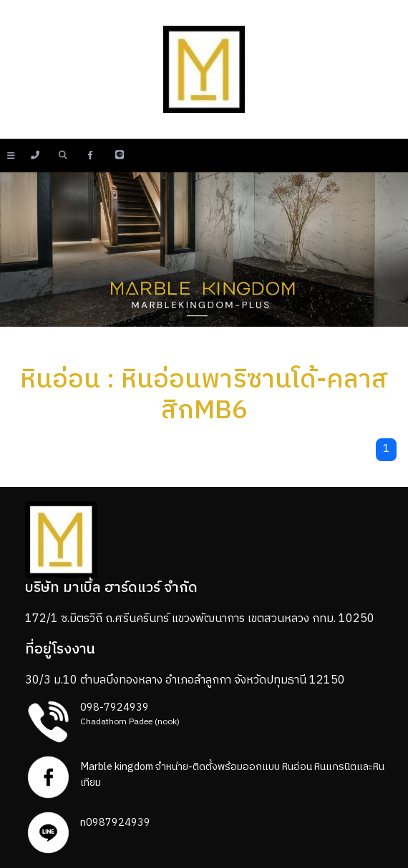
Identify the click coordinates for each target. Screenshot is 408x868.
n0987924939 (115, 823)
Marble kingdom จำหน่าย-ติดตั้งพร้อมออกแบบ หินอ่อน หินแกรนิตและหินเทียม (232, 775)
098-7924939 (115, 708)
